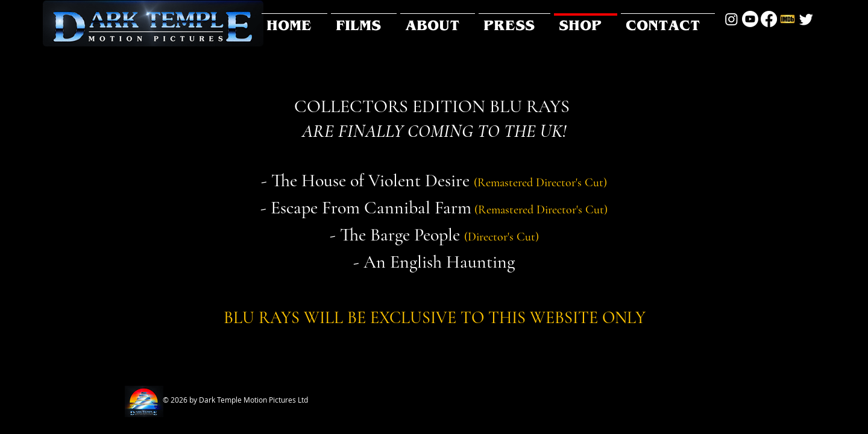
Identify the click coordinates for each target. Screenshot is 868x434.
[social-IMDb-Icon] (788, 19)
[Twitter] (806, 19)
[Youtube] (750, 19)
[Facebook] (769, 19)
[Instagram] (731, 19)
